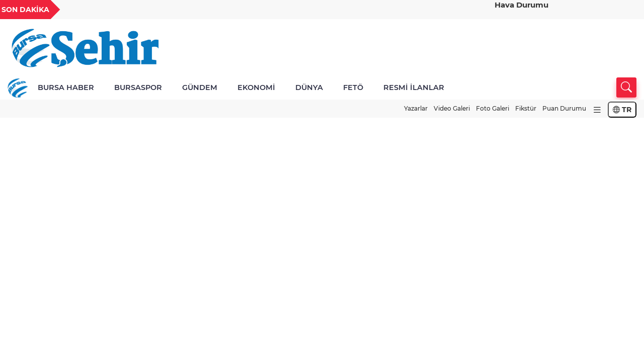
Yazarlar (416, 108)
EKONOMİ (256, 87)
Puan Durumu (564, 108)
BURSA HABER (66, 87)
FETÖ (353, 87)
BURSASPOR (138, 87)
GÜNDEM (200, 87)
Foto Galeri (493, 108)
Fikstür (526, 108)
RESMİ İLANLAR (414, 87)
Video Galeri (452, 108)
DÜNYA (309, 87)
